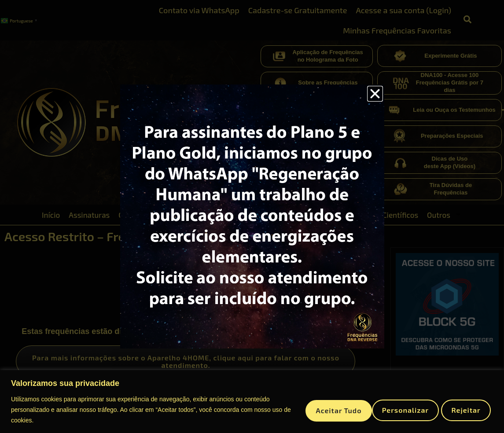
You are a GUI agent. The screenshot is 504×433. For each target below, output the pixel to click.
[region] (252, 402)
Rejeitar (390, 409)
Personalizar (321, 409)
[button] (375, 94)
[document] (252, 216)
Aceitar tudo (457, 409)
